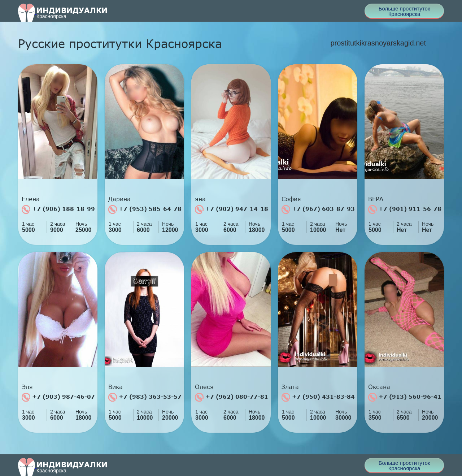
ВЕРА (376, 199)
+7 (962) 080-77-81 (232, 397)
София (291, 199)
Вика (115, 387)
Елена (31, 199)
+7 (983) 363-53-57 (145, 397)
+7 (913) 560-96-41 (405, 397)
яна (200, 199)
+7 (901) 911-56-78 (405, 209)
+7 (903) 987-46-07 (58, 397)
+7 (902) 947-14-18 (232, 209)
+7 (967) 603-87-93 (318, 209)
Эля (27, 387)
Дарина (119, 199)
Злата (290, 387)
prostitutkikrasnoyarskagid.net (378, 43)
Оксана (379, 387)
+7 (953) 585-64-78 (145, 209)
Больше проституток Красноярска (404, 11)
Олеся (204, 387)
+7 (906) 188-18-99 (58, 209)
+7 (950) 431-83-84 (318, 397)
